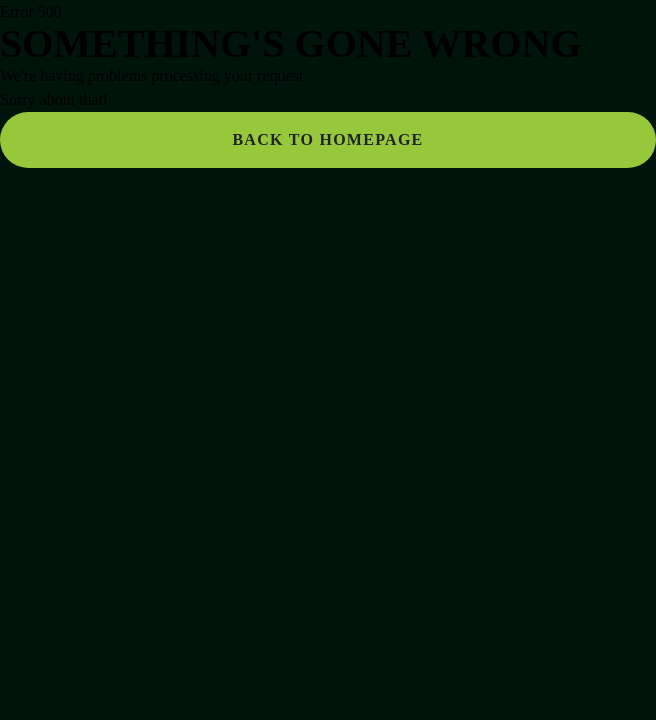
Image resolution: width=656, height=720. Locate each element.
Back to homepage (327, 139)
